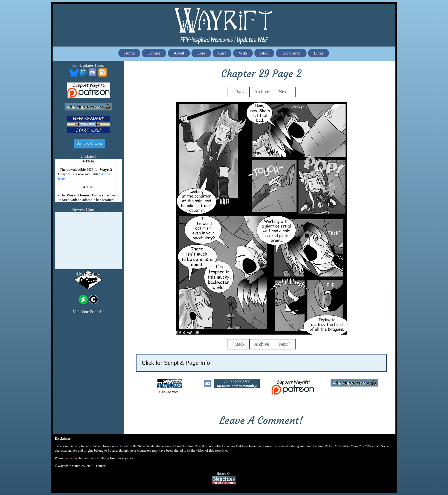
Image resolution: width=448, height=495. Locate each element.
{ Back (238, 92)
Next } (285, 92)
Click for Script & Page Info (176, 363)
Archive (262, 92)
